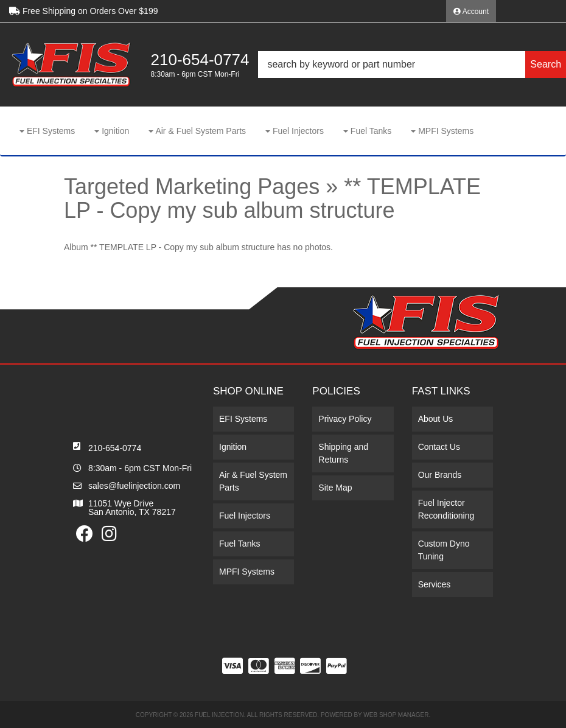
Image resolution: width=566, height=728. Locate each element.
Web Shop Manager (396, 715)
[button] (412, 65)
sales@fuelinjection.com (134, 486)
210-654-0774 (115, 448)
